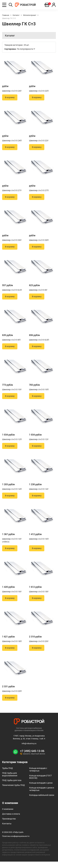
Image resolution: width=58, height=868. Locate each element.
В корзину (10, 98)
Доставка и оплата (11, 820)
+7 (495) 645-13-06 (32, 757)
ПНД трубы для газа (12, 786)
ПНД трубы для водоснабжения (10, 780)
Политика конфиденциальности (16, 843)
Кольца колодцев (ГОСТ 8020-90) (40, 783)
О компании (8, 815)
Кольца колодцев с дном (41, 789)
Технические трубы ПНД (13, 791)
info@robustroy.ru (29, 750)
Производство (9, 825)
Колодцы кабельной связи (42, 801)
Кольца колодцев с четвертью (38, 776)
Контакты (7, 830)
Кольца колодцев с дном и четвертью (42, 795)
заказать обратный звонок (33, 760)
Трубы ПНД (7, 774)
